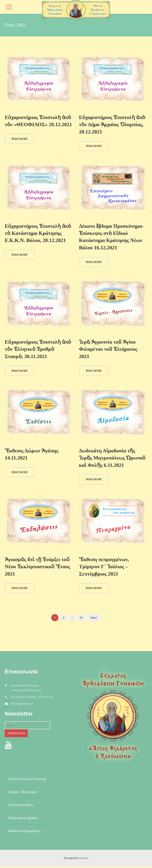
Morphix (84, 859)
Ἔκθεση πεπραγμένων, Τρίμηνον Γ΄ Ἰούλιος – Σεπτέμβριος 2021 (104, 568)
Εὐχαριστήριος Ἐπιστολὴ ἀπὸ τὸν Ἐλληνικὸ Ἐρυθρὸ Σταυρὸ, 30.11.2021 (38, 350)
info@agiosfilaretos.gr (22, 705)
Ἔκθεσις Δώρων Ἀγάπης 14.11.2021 (32, 455)
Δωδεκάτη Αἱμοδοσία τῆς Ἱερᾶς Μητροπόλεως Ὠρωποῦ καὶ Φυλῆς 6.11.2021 (112, 459)
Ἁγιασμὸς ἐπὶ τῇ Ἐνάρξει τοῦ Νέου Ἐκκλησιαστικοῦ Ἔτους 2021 (37, 568)
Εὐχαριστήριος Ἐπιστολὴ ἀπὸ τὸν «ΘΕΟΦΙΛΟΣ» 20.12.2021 (38, 121)
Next (94, 619)
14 (81, 619)
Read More (20, 139)
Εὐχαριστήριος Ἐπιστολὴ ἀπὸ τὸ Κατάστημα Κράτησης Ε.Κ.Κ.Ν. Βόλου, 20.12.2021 (38, 234)
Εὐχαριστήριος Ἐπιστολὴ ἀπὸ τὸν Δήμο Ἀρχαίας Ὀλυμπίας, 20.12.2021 (112, 125)
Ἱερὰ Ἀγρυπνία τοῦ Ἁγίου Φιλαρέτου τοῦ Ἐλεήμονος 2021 (108, 350)
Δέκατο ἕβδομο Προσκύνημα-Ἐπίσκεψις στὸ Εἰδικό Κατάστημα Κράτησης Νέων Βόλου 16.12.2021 (111, 237)
